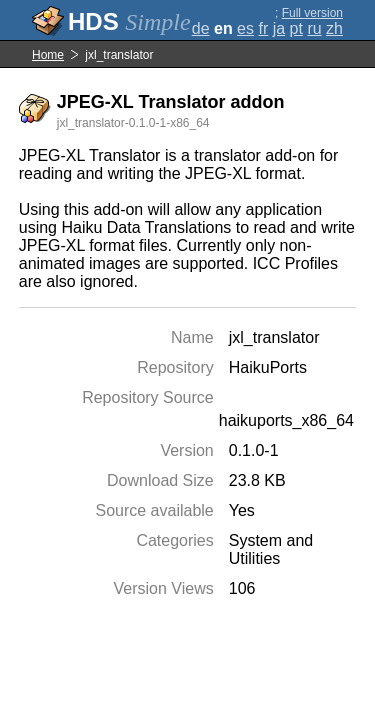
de (201, 28)
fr (263, 28)
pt (296, 28)
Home (48, 55)
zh (334, 28)
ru (314, 28)
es (245, 28)
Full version (312, 13)
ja (279, 28)
